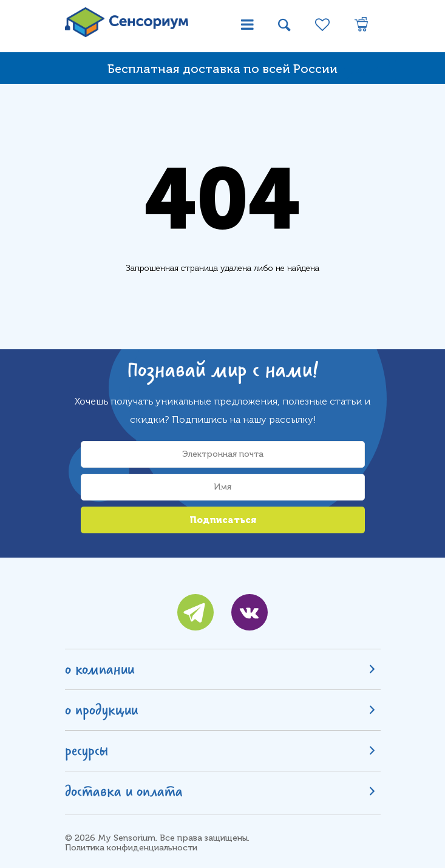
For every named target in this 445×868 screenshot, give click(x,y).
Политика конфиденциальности (131, 848)
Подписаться (223, 520)
